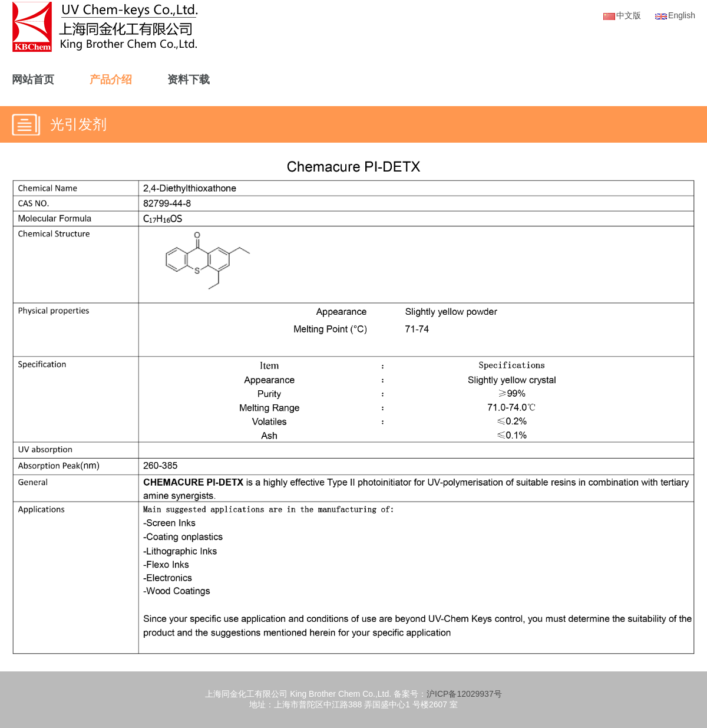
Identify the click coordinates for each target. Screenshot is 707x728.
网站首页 (33, 80)
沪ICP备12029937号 (464, 694)
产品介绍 (111, 80)
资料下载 (189, 80)
